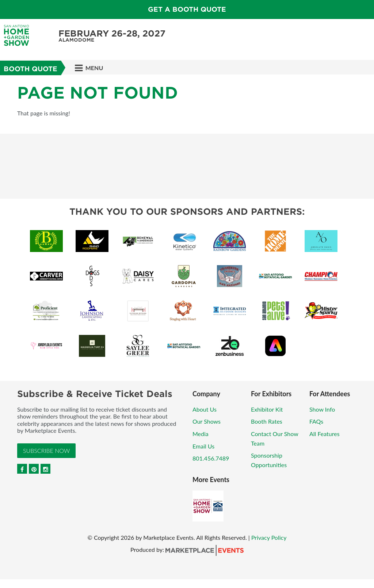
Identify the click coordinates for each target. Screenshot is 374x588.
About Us (205, 409)
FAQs (316, 421)
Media (201, 434)
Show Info (322, 409)
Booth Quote (30, 69)
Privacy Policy (269, 537)
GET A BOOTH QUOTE (187, 9)
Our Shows (207, 421)
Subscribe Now (46, 450)
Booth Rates (267, 421)
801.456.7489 (211, 458)
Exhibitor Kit (267, 409)
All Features (325, 434)
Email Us (203, 446)
